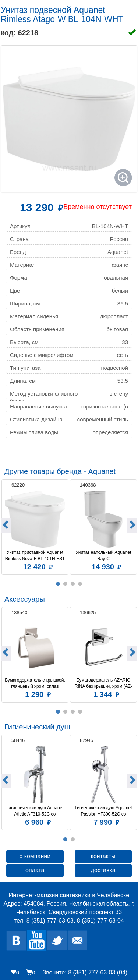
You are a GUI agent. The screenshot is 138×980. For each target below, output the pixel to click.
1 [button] (58, 584)
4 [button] (80, 584)
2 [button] (66, 584)
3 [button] (73, 584)
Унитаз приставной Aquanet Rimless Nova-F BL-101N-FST (35, 556)
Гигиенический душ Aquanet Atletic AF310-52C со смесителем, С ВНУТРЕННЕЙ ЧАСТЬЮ (35, 811)
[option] (35, 526)
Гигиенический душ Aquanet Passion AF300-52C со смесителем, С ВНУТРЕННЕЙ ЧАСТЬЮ (103, 811)
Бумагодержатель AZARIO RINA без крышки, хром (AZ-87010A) (103, 683)
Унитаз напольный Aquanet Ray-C (104, 556)
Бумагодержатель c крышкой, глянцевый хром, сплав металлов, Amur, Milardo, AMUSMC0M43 (35, 683)
